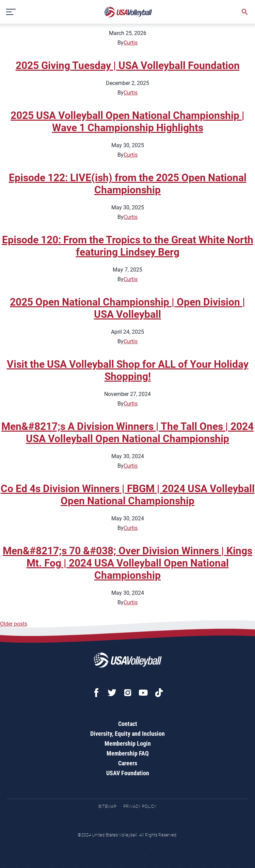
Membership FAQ (128, 753)
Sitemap (107, 806)
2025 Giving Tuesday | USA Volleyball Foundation (128, 65)
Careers (128, 763)
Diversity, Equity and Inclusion (127, 734)
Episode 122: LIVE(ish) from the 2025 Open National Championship (128, 184)
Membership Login (128, 743)
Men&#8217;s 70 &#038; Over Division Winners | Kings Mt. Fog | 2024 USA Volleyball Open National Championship (127, 563)
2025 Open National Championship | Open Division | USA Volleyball (127, 308)
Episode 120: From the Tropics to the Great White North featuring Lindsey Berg (128, 246)
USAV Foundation (128, 773)
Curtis (131, 43)
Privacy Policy (140, 806)
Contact (128, 724)
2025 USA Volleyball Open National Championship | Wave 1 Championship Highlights (127, 121)
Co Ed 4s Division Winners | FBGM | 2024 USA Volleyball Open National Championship (128, 495)
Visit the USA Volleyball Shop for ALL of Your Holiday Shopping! (128, 370)
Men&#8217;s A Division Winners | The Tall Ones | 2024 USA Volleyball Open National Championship (127, 432)
